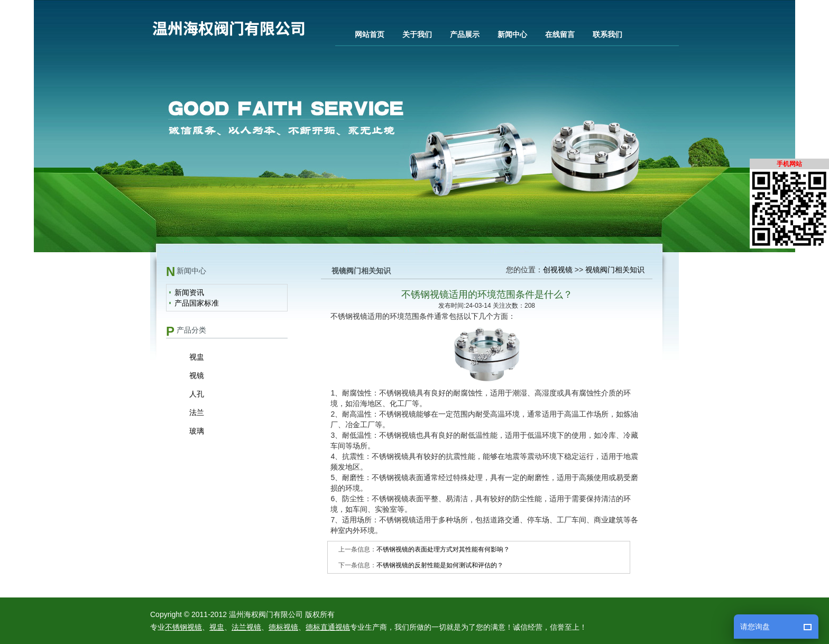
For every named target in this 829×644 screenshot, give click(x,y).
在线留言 (560, 34)
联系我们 (607, 34)
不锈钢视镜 (183, 627)
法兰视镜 (246, 627)
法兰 (197, 412)
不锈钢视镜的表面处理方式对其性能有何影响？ (443, 549)
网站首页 (370, 34)
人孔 (197, 394)
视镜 (197, 375)
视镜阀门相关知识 (615, 270)
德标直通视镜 (328, 627)
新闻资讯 (189, 292)
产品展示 (465, 34)
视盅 (197, 357)
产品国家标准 (197, 303)
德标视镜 (283, 627)
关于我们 (417, 34)
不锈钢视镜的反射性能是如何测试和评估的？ (440, 565)
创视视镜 (558, 270)
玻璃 (197, 431)
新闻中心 (512, 34)
